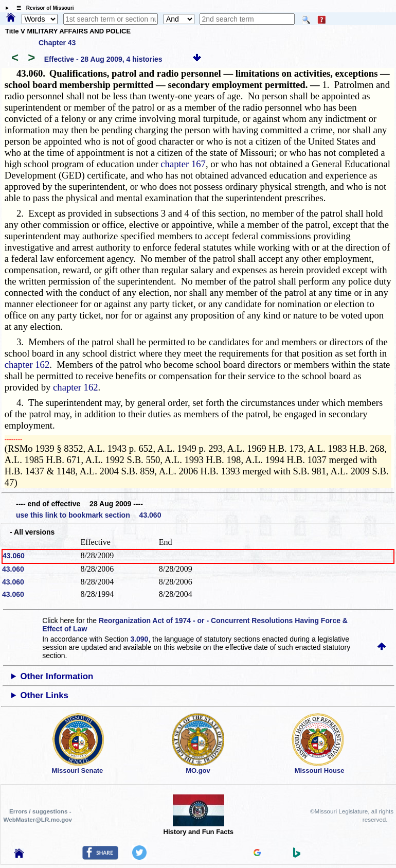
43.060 (14, 556)
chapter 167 (183, 164)
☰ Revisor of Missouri (43, 8)
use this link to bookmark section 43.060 (88, 515)
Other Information (57, 676)
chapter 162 (27, 365)
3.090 (139, 639)
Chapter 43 (57, 43)
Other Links (44, 695)
